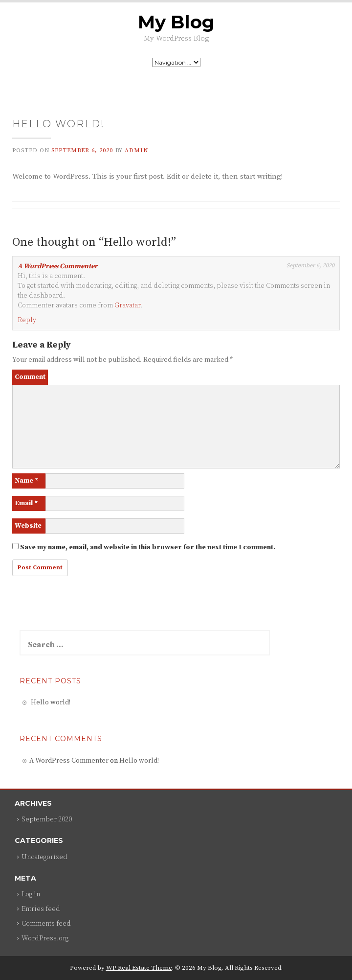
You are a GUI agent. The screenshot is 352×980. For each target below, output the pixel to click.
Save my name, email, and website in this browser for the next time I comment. (148, 547)
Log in (31, 894)
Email (26, 503)
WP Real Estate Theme (139, 968)
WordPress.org (45, 938)
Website (28, 526)
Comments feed (46, 924)
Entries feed (41, 909)
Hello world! (51, 702)
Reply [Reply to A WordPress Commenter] (27, 320)
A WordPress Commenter (58, 266)
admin (136, 151)
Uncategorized (44, 857)
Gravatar (127, 305)
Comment (30, 377)
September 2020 (47, 819)
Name (27, 481)
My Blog (176, 22)
